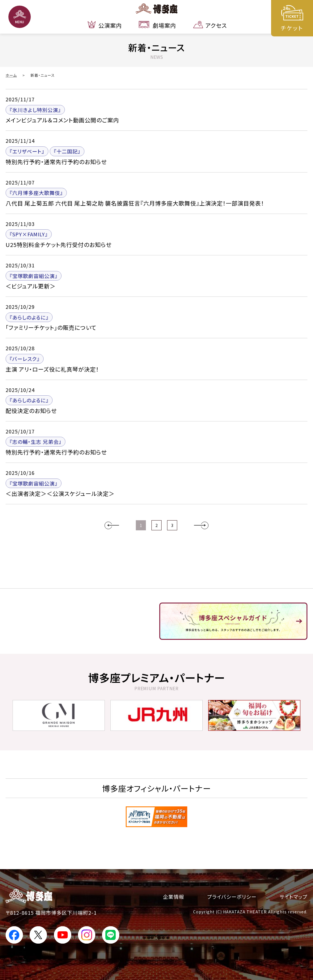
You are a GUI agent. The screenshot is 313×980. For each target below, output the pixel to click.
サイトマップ (293, 897)
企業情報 (174, 897)
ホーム (11, 75)
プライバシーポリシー (232, 897)
